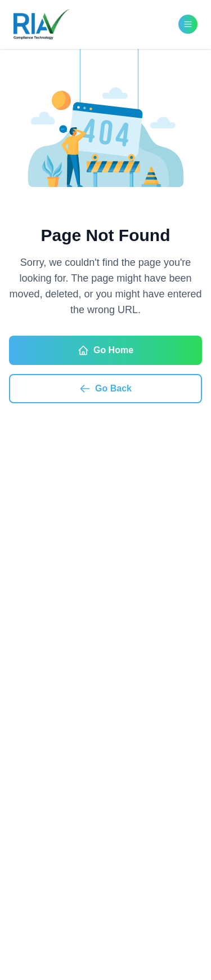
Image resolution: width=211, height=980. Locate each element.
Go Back (105, 389)
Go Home (105, 350)
